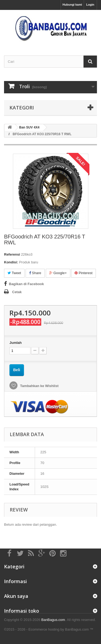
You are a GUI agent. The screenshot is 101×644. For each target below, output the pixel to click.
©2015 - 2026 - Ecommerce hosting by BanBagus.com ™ (49, 629)
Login (90, 5)
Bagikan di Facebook (26, 284)
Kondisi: (11, 262)
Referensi (12, 254)
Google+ (58, 273)
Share (35, 273)
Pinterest (83, 273)
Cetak (17, 292)
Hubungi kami (72, 5)
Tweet (14, 273)
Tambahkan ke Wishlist (39, 386)
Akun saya (16, 596)
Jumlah (16, 343)
